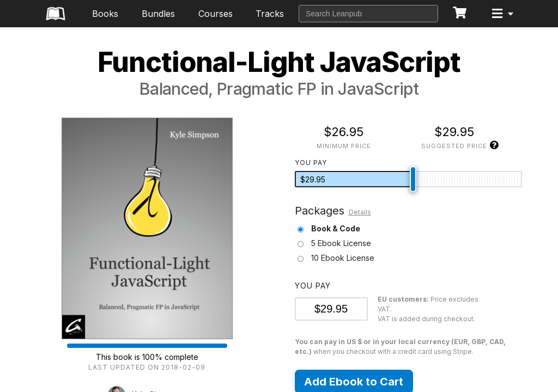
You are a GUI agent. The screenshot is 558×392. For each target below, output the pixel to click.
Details (360, 212)
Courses (216, 14)
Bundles (158, 14)
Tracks (270, 14)
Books (105, 14)
